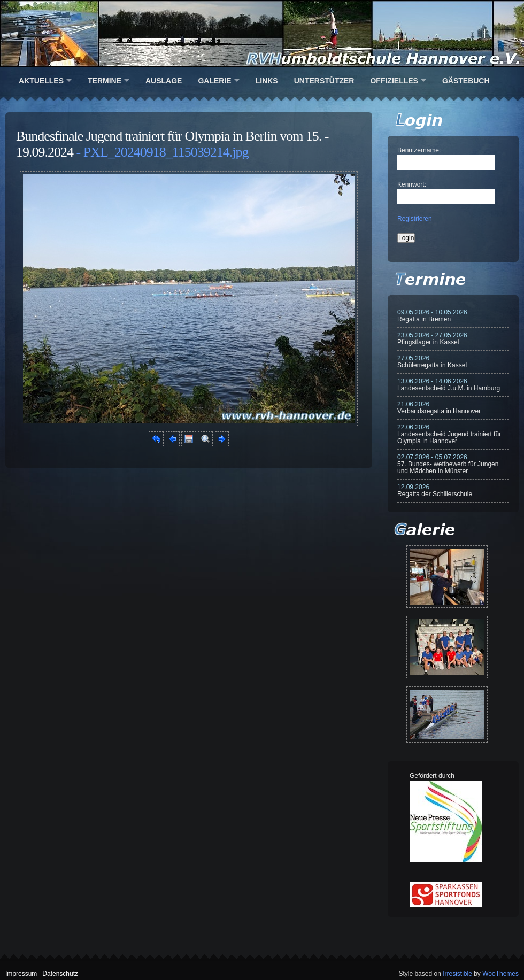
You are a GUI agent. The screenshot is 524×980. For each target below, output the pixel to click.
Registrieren (415, 219)
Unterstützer (324, 81)
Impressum (21, 974)
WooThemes (500, 974)
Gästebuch (466, 81)
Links (267, 81)
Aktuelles (41, 81)
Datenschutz (60, 974)
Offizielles (394, 81)
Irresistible (457, 974)
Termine (105, 81)
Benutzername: (419, 150)
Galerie (214, 81)
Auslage (164, 81)
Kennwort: (412, 184)
